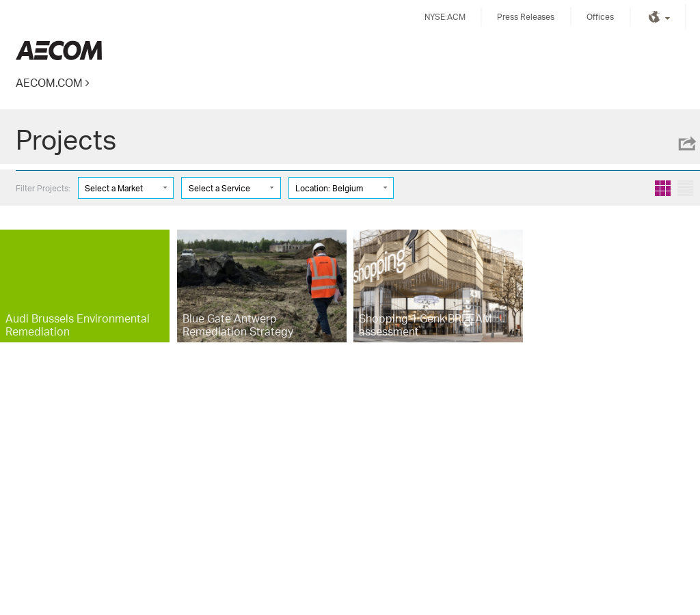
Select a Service (219, 188)
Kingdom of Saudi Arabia (59, 50)
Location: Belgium (329, 188)
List (685, 188)
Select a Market (114, 188)
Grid (663, 188)
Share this (686, 143)
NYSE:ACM (445, 17)
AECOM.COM (49, 82)
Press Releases (526, 17)
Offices (600, 17)
